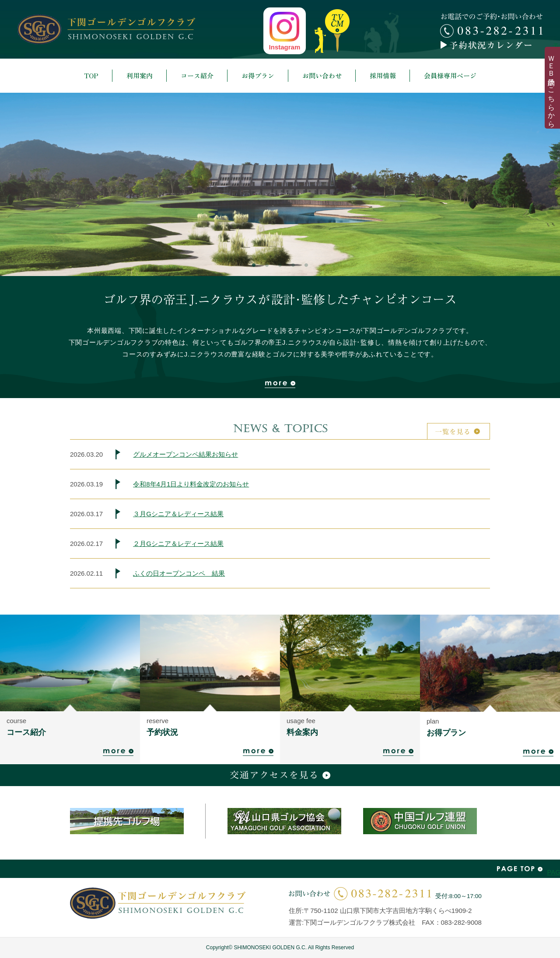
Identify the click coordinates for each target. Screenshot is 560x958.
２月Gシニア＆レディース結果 (178, 544)
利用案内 (140, 75)
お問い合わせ (322, 75)
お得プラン (258, 75)
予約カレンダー (491, 45)
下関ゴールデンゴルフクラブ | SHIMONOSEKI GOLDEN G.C (158, 903)
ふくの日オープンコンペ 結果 (179, 573)
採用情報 (383, 75)
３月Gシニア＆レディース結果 (178, 514)
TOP (91, 75)
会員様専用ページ (450, 75)
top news (332, 31)
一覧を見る (458, 431)
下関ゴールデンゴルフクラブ (106, 29)
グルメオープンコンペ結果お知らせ (185, 454)
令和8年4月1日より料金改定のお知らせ (191, 484)
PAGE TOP (520, 869)
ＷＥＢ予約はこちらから (551, 88)
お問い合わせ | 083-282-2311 (360, 893)
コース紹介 (197, 75)
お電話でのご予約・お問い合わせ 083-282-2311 (491, 25)
